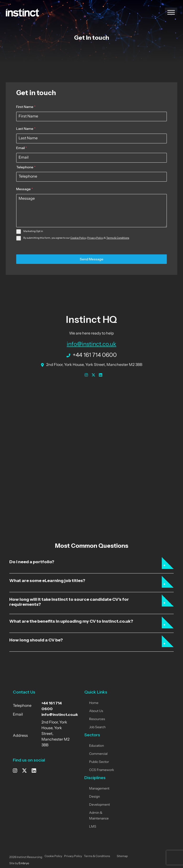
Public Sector (99, 762)
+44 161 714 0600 (92, 355)
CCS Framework (102, 770)
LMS (93, 827)
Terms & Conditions (118, 238)
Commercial (98, 754)
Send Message (92, 259)
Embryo (24, 863)
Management (99, 789)
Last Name (26, 129)
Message (25, 189)
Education (97, 746)
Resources (97, 719)
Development (99, 805)
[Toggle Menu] (171, 12)
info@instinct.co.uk (91, 344)
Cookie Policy (78, 238)
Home (94, 703)
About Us (96, 711)
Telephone (26, 167)
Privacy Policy (95, 238)
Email (22, 148)
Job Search (97, 727)
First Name (26, 107)
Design (94, 797)
